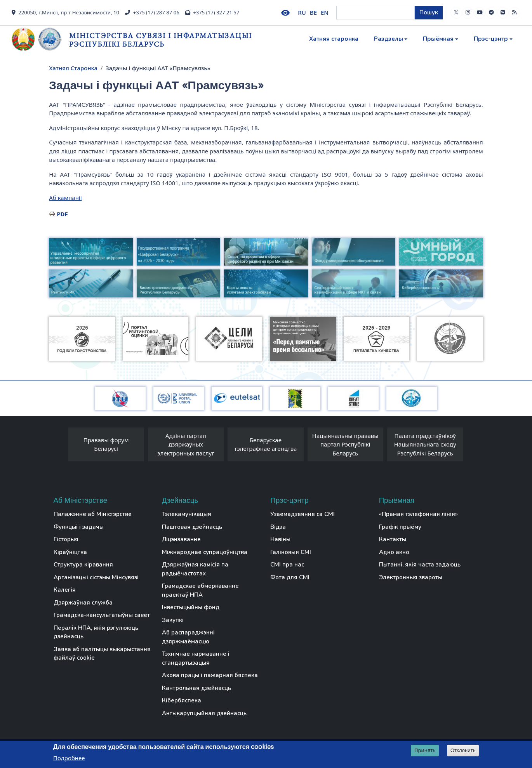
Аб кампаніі (65, 198)
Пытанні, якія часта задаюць (420, 565)
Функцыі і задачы (79, 527)
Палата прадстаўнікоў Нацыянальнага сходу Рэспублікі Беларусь (425, 444)
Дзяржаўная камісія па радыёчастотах (195, 569)
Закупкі (173, 620)
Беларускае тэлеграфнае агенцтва (265, 444)
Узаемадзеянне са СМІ (303, 514)
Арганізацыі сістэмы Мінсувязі (96, 577)
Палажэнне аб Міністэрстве (93, 514)
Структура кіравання (83, 565)
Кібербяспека (182, 700)
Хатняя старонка (334, 39)
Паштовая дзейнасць (192, 527)
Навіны (280, 539)
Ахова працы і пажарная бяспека (210, 675)
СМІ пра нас (287, 565)
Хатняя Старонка (73, 68)
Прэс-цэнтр (491, 39)
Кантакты (393, 539)
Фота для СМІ (290, 577)
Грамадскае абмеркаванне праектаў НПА (200, 590)
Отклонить (463, 751)
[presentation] (61, 447)
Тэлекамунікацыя (187, 514)
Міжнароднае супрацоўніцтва (205, 552)
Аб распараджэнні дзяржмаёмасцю (188, 637)
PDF (62, 214)
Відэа (278, 527)
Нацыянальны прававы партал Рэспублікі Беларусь (345, 444)
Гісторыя (66, 539)
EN (325, 12)
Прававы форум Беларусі (106, 444)
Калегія (65, 590)
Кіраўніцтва (70, 552)
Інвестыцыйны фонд (191, 607)
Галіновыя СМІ (291, 552)
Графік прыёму (400, 527)
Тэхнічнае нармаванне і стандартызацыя (196, 658)
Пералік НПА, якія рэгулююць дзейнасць (96, 632)
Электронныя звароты (411, 577)
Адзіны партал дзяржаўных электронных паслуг (186, 444)
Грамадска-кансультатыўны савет (102, 615)
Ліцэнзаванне (181, 539)
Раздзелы (389, 39)
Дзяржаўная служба (83, 603)
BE (313, 12)
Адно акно (394, 552)
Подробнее (69, 758)
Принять (425, 751)
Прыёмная (438, 39)
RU (302, 12)
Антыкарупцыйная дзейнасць (204, 713)
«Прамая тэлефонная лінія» (418, 514)
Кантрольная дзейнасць (196, 688)
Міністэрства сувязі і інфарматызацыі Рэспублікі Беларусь (161, 40)
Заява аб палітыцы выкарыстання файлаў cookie (102, 654)
